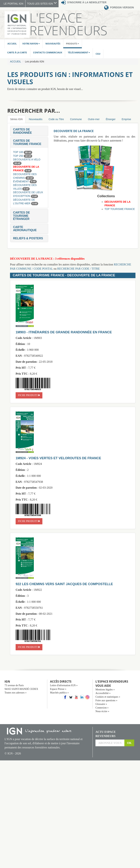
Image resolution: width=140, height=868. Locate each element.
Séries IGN (16, 119)
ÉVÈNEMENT (21, 181)
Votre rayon (31, 44)
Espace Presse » (58, 689)
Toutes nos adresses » (16, 693)
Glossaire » (101, 704)
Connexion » (102, 708)
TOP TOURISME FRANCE (120, 209)
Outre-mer (94, 119)
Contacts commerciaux (48, 53)
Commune (76, 119)
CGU (98, 54)
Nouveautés (53, 44)
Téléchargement (79, 53)
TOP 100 (18, 152)
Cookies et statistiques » (108, 697)
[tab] (29, 131)
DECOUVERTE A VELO (27, 159)
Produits (73, 44)
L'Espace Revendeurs (68, 24)
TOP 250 (18, 156)
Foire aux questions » (106, 700)
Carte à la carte (17, 53)
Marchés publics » (59, 693)
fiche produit (29, 395)
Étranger (111, 119)
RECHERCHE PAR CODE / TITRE (79, 269)
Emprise (126, 119)
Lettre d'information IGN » (64, 685)
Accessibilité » (103, 693)
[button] (22, 131)
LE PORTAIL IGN (13, 4)
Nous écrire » (102, 711)
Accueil (12, 44)
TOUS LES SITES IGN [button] (42, 4)
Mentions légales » (105, 690)
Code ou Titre (56, 119)
